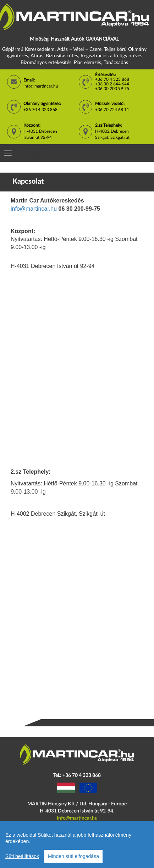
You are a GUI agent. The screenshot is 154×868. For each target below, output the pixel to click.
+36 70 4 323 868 (112, 79)
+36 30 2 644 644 (112, 84)
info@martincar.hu (41, 86)
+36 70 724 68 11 (112, 110)
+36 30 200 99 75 (112, 89)
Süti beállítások (22, 856)
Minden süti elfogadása (73, 856)
